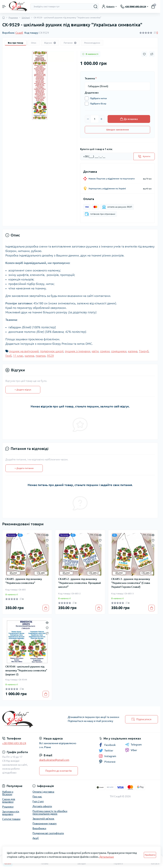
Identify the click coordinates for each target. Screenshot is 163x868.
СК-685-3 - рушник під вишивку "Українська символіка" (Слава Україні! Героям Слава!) (131, 583)
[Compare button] (152, 54)
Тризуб (144, 351)
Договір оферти (42, 806)
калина (133, 351)
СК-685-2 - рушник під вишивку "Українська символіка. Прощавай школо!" (80, 583)
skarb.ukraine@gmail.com (54, 760)
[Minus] (88, 119)
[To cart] (46, 608)
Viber (131, 750)
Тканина (91, 78)
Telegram (133, 745)
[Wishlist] (47, 540)
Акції (36, 838)
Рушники (13, 17)
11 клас (18, 356)
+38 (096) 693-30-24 (14, 743)
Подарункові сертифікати (48, 833)
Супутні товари (11, 819)
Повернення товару (45, 823)
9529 (50, 356)
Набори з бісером (8, 793)
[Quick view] (47, 535)
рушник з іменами (78, 351)
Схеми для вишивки (9, 800)
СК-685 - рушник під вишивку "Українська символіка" (24, 581)
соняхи (105, 351)
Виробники (39, 828)
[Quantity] (95, 119)
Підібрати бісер (97, 104)
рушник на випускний (24, 351)
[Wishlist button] (144, 54)
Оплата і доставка (43, 792)
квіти (95, 351)
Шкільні (26, 17)
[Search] (96, 7)
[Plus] (101, 119)
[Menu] (4, 7)
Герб (8, 356)
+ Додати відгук (23, 390)
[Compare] (47, 545)
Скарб (19, 33)
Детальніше (107, 857)
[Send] (144, 156)
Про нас (37, 797)
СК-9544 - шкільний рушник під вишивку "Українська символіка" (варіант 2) (26, 670)
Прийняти (150, 855)
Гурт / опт (38, 801)
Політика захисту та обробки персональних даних (50, 812)
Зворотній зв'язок (43, 819)
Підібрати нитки (97, 98)
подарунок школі (52, 351)
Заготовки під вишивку (11, 813)
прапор (41, 356)
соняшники (119, 351)
